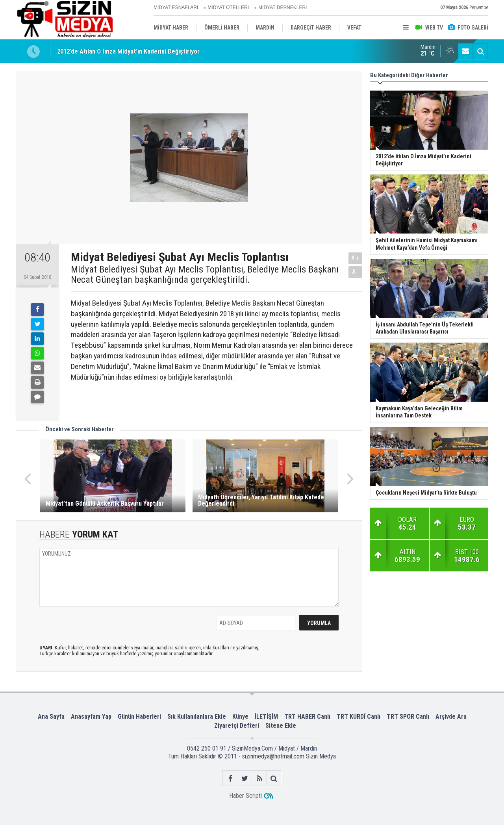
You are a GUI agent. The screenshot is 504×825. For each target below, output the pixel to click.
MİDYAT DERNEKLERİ (283, 7)
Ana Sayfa (51, 717)
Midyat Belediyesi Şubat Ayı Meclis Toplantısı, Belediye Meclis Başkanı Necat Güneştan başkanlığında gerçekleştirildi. (205, 275)
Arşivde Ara (451, 717)
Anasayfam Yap (91, 717)
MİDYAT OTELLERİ (228, 7)
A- (356, 272)
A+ (355, 258)
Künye (240, 717)
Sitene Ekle (281, 726)
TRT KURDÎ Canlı (359, 717)
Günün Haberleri (139, 717)
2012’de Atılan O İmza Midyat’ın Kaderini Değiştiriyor (128, 51)
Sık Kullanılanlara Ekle (197, 717)
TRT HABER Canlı (307, 717)
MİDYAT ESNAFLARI (176, 7)
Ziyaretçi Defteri (237, 726)
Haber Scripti (246, 796)
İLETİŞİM (266, 717)
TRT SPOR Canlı (408, 717)
